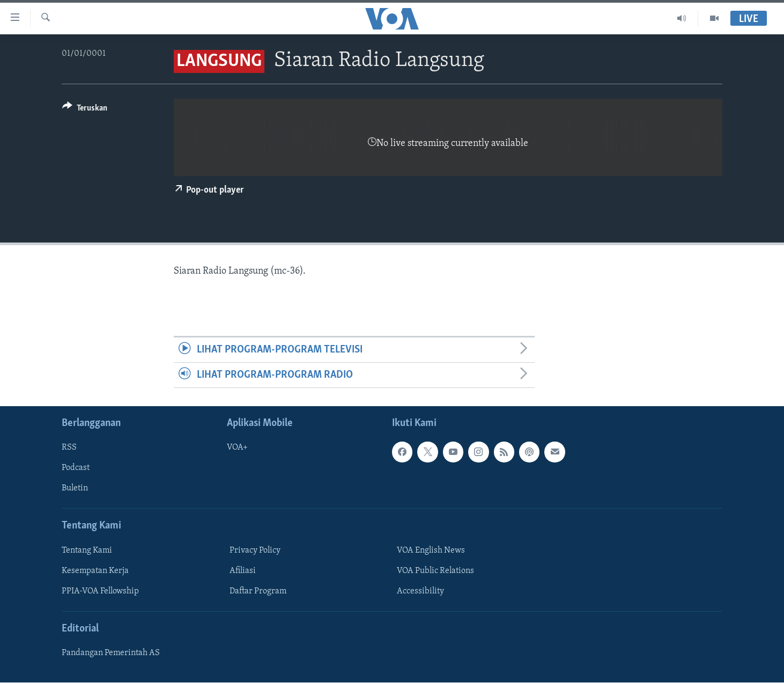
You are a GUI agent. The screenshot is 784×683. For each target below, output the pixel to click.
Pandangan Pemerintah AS (111, 653)
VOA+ (237, 448)
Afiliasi (243, 571)
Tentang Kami (87, 550)
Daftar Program (258, 591)
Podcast (76, 468)
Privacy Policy (255, 550)
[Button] (85, 110)
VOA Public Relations (435, 571)
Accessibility (420, 591)
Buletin (75, 489)
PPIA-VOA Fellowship (100, 591)
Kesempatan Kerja (95, 571)
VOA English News (431, 550)
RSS (69, 448)
